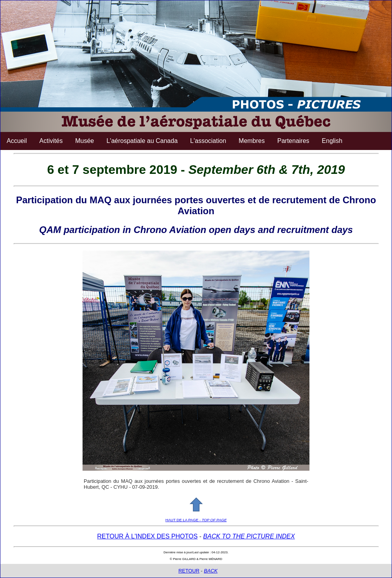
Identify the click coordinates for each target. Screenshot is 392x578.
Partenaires (293, 141)
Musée (85, 141)
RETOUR (189, 571)
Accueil (17, 141)
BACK (211, 571)
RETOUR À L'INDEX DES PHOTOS (147, 536)
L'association (208, 141)
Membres (252, 141)
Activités (51, 141)
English (332, 141)
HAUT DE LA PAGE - (196, 520)
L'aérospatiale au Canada (142, 141)
